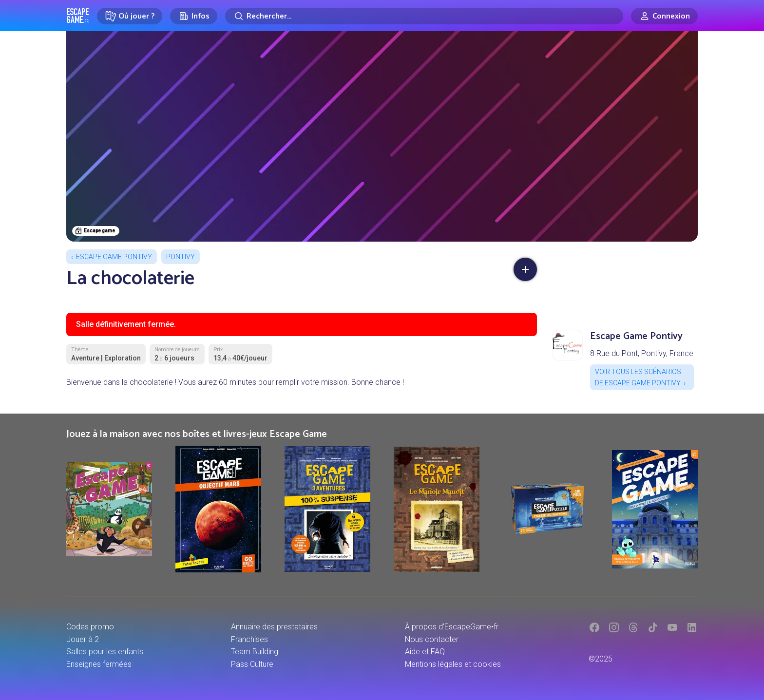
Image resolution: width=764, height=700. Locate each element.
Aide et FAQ (425, 652)
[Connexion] (664, 16)
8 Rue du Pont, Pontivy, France (642, 353)
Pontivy (181, 257)
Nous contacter (432, 639)
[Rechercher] (424, 16)
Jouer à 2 (83, 639)
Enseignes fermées (99, 664)
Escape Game (78, 16)
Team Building (255, 652)
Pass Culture (252, 664)
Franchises (249, 639)
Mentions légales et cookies (453, 664)
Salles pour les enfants (105, 652)
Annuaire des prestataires (274, 627)
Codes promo (90, 627)
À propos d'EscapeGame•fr (452, 627)
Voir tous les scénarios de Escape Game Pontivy (638, 377)
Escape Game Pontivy (114, 257)
